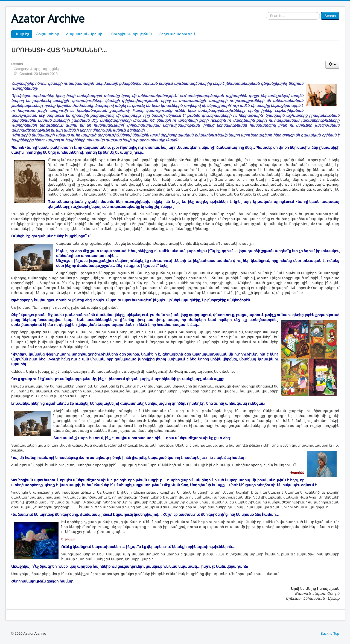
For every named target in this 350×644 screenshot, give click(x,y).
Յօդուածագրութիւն (178, 34)
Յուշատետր (48, 34)
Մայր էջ (22, 34)
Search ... (266, 12)
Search (330, 16)
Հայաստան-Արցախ (85, 34)
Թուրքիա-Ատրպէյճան (131, 34)
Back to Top (330, 633)
